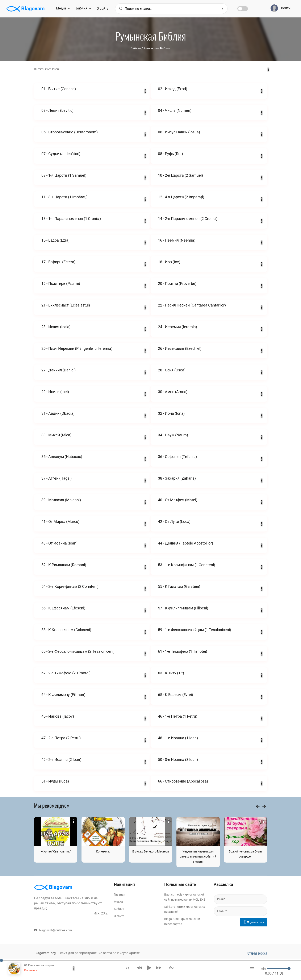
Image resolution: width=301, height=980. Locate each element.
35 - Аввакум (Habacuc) (62, 457)
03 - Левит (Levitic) (57, 110)
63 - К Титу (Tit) (171, 673)
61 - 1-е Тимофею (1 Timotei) (183, 651)
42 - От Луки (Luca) (174, 522)
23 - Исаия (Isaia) (56, 327)
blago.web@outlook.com (53, 930)
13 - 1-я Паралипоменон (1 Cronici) (71, 219)
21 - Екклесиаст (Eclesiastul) (66, 305)
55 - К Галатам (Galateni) (179, 586)
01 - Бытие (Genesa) (59, 89)
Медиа (63, 8)
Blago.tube (171, 919)
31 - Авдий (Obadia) (58, 413)
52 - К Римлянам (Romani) (64, 565)
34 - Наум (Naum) (173, 435)
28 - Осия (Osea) (172, 370)
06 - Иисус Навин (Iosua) (179, 132)
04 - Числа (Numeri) (175, 110)
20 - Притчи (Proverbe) (177, 283)
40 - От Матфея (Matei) (178, 500)
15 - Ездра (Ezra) (55, 240)
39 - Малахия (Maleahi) (61, 500)
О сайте (103, 9)
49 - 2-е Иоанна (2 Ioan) (61, 760)
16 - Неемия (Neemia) (177, 240)
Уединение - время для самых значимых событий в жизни (198, 856)
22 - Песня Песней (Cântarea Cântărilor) (192, 305)
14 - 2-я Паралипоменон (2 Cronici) (188, 219)
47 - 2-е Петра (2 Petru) (61, 738)
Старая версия (257, 953)
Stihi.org (170, 907)
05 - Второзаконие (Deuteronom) (70, 132)
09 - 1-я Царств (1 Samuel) (64, 175)
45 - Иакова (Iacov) (58, 716)
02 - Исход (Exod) (173, 89)
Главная (120, 894)
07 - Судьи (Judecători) (61, 154)
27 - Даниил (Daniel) (58, 370)
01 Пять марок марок (39, 965)
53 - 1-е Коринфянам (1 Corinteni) (187, 565)
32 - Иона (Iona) (171, 413)
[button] (127, 968)
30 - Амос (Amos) (173, 392)
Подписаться (254, 922)
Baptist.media (173, 894)
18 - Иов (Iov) (169, 262)
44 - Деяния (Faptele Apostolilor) (185, 543)
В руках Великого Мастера (151, 851)
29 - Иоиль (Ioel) (55, 392)
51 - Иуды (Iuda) (55, 781)
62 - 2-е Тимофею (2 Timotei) (66, 673)
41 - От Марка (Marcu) (60, 522)
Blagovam (26, 9)
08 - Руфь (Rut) (170, 154)
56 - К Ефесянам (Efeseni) (63, 608)
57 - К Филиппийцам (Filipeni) (183, 608)
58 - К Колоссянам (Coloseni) (66, 630)
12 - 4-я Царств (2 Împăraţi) (181, 197)
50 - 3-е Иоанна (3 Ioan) (178, 760)
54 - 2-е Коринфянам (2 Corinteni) (70, 586)
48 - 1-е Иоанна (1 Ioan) (178, 738)
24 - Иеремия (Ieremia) (177, 327)
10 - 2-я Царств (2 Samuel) (180, 175)
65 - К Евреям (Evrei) (175, 695)
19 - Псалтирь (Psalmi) (61, 283)
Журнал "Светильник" (56, 851)
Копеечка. (103, 851)
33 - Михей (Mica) (56, 435)
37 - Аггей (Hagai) (57, 478)
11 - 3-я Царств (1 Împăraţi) (64, 197)
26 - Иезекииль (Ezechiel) (180, 348)
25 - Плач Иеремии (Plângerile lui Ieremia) (77, 348)
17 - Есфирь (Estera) (58, 262)
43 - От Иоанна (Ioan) (59, 543)
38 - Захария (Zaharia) (177, 478)
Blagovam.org (45, 953)
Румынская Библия (157, 48)
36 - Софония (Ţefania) (177, 457)
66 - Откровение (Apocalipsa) (183, 781)
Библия (83, 8)
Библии (136, 48)
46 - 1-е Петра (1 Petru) (178, 716)
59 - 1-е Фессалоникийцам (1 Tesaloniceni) (195, 630)
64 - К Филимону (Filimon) (63, 695)
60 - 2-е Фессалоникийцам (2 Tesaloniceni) (78, 651)
